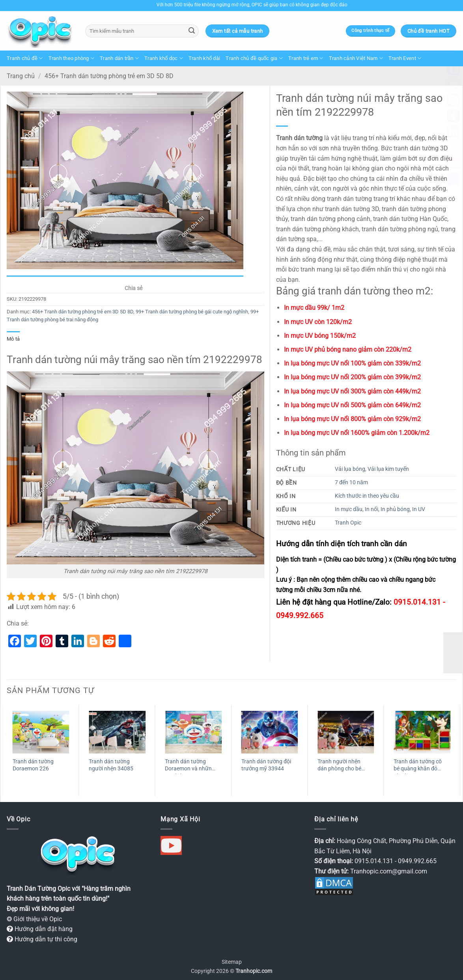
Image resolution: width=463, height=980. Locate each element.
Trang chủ (21, 76)
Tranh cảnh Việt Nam (356, 58)
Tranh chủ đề (25, 58)
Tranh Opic (348, 523)
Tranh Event (405, 58)
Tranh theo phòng (72, 58)
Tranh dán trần (119, 58)
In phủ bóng (395, 509)
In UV (419, 509)
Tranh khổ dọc (164, 58)
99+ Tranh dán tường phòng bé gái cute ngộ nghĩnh (192, 312)
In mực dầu (349, 509)
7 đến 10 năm (351, 483)
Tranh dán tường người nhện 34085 (111, 765)
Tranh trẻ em (306, 58)
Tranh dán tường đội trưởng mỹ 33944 (266, 765)
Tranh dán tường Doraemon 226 (33, 765)
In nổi (372, 509)
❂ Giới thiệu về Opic (34, 919)
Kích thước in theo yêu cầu (367, 496)
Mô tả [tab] (13, 339)
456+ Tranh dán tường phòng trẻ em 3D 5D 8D (109, 76)
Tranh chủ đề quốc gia (254, 58)
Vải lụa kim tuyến (388, 469)
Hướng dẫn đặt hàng (40, 929)
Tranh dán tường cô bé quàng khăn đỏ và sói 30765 (418, 766)
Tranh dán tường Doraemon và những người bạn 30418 (190, 766)
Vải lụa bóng (350, 469)
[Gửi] (192, 31)
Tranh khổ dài (204, 58)
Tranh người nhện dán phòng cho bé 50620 (339, 766)
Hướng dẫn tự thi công (42, 939)
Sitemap (232, 962)
